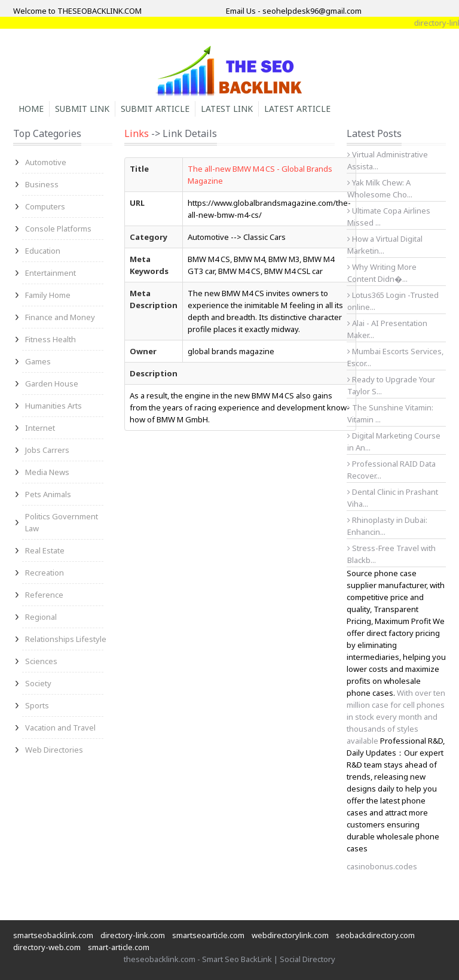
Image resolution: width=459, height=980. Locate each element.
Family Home (48, 295)
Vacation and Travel (60, 728)
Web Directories (54, 750)
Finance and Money (60, 317)
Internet (40, 428)
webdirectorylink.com (290, 935)
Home (31, 109)
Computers (45, 206)
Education (43, 251)
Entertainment (51, 273)
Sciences (41, 661)
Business (42, 184)
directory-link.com (133, 935)
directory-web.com (47, 947)
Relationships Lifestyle (66, 639)
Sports (37, 705)
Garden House (52, 384)
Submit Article (155, 109)
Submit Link (82, 109)
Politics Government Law (62, 522)
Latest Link (227, 109)
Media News (47, 472)
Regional (41, 617)
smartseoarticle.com (208, 935)
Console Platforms (58, 229)
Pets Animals (48, 494)
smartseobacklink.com (53, 935)
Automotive (46, 162)
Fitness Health (51, 339)
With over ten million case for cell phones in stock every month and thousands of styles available (396, 717)
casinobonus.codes (382, 866)
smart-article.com (119, 947)
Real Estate (45, 550)
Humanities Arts (53, 406)
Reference (44, 595)
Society (38, 683)
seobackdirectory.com (375, 935)
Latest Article (297, 109)
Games (38, 361)
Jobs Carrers (47, 450)
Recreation (45, 573)
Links (137, 133)
